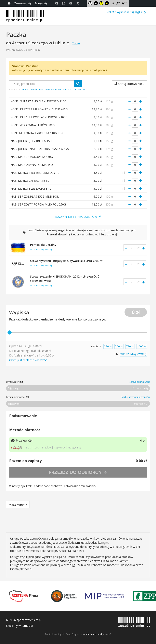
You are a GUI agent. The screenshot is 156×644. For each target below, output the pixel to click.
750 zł (130, 346)
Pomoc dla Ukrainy (75, 247)
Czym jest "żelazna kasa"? (28, 360)
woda (54, 89)
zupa (41, 89)
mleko (26, 89)
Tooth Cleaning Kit (55, 634)
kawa (47, 89)
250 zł (108, 346)
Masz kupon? (18, 505)
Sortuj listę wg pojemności (136, 397)
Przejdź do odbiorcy (78, 472)
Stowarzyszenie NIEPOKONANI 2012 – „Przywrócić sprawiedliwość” (75, 281)
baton (34, 89)
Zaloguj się (41, 3)
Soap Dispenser (74, 634)
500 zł (119, 346)
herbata (67, 89)
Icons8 (108, 634)
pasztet (82, 89)
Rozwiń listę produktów (78, 217)
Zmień (76, 43)
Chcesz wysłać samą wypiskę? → (128, 12)
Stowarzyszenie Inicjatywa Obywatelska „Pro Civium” (75, 263)
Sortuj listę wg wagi (140, 382)
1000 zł (142, 346)
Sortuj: (129, 84)
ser (60, 89)
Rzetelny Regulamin (64, 596)
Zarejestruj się (23, 3)
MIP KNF (105, 596)
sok (75, 89)
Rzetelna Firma (23, 596)
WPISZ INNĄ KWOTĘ (133, 354)
